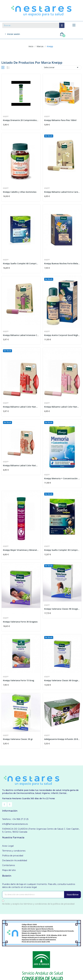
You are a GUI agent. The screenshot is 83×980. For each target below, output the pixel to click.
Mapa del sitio (9, 870)
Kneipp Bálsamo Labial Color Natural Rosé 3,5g (62, 407)
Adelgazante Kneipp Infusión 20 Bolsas (62, 739)
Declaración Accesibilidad (15, 860)
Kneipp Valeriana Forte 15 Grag (19, 680)
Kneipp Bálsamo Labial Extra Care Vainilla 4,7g (62, 192)
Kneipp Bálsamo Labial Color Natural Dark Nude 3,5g (21, 465)
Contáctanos (8, 865)
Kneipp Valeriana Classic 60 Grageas (62, 680)
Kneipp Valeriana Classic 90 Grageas (62, 609)
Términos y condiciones (14, 851)
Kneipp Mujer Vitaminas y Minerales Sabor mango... (21, 550)
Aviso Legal (8, 846)
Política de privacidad (13, 856)
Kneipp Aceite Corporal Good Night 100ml (62, 335)
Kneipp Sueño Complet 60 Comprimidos (21, 263)
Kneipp (6, 117)
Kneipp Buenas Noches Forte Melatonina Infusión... (62, 263)
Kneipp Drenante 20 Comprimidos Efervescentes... (21, 120)
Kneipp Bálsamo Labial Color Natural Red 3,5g (21, 407)
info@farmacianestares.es (15, 824)
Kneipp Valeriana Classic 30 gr (18, 739)
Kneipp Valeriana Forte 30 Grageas (20, 622)
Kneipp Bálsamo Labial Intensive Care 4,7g (21, 335)
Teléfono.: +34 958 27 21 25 (15, 819)
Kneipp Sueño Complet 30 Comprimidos (62, 550)
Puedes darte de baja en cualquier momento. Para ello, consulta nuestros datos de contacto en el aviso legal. (39, 886)
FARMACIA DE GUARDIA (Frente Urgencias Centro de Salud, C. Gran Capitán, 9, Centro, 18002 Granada (41, 830)
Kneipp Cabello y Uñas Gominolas (20, 192)
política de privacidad (64, 904)
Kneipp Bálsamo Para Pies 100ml (60, 120)
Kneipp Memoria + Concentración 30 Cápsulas (62, 478)
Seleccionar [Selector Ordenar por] (62, 67)
